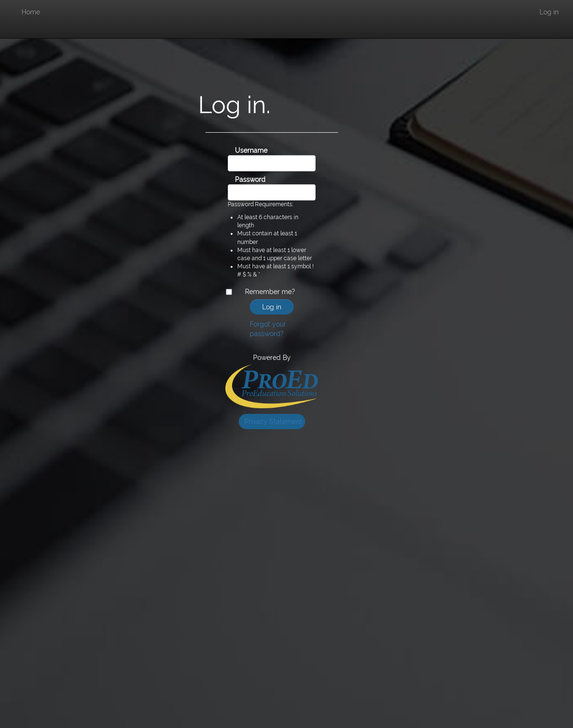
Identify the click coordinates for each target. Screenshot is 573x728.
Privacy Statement (273, 422)
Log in (549, 12)
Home (31, 12)
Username (239, 150)
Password (239, 179)
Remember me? (270, 292)
